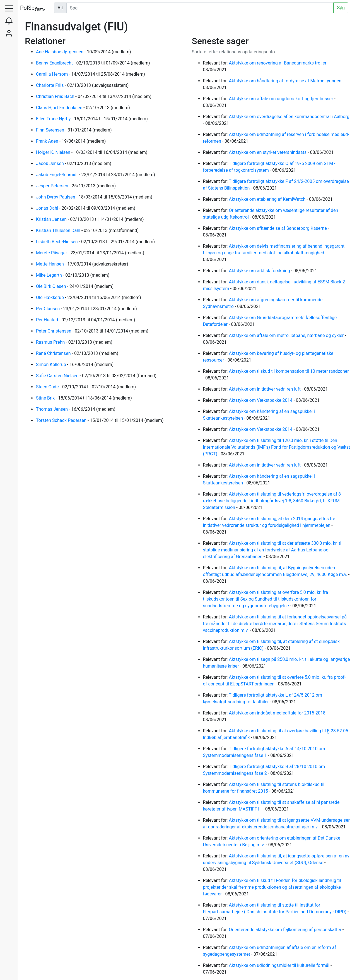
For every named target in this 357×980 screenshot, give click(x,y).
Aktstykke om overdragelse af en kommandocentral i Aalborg (289, 117)
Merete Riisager (52, 253)
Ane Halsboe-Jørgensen (60, 52)
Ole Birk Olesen (52, 286)
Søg (341, 8)
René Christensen (54, 353)
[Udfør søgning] (200, 8)
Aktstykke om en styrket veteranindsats (268, 152)
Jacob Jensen (50, 163)
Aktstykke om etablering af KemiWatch (268, 199)
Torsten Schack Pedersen (62, 420)
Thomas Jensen (52, 409)
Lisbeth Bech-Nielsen (57, 242)
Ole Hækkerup (50, 297)
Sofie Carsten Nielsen (58, 376)
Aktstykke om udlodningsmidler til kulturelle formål (279, 965)
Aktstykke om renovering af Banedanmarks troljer (278, 63)
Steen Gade (48, 387)
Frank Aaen (48, 141)
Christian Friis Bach (56, 96)
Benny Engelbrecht (55, 63)
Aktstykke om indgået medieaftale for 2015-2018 (278, 713)
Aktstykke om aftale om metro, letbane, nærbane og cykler (287, 335)
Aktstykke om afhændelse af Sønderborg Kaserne (278, 228)
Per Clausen (48, 309)
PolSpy (33, 8)
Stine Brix (46, 398)
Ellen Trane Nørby (54, 119)
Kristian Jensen (52, 219)
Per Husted (48, 320)
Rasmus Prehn (51, 342)
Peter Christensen (54, 331)
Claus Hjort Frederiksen (60, 108)
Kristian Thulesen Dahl (59, 230)
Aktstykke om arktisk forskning (260, 271)
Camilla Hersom (52, 74)
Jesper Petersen (53, 186)
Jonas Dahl (48, 208)
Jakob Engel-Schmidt (57, 175)
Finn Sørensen (51, 130)
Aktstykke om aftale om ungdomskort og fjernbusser (281, 99)
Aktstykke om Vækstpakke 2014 (261, 400)
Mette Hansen (50, 264)
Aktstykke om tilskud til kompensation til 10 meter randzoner (289, 371)
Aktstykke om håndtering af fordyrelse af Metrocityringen (286, 81)
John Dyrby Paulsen (56, 197)
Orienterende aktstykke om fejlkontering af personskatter (285, 930)
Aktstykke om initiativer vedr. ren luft (265, 389)
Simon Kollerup (52, 364)
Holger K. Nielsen (54, 152)
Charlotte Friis (50, 85)
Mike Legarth (50, 275)
